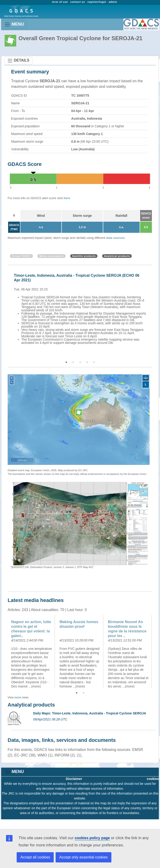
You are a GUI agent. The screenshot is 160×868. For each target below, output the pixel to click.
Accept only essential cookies (83, 857)
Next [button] (153, 313)
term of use (60, 2)
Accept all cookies (35, 857)
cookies (153, 779)
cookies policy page (92, 838)
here (67, 198)
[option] (81, 308)
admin (113, 2)
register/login (97, 2)
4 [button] (87, 362)
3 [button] (80, 362)
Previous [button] (7, 313)
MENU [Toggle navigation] (14, 25)
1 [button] (66, 362)
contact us (78, 2)
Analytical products (117, 256)
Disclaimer (74, 779)
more (18, 697)
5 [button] (94, 362)
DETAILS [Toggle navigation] (18, 61)
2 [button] (73, 362)
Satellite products (84, 256)
